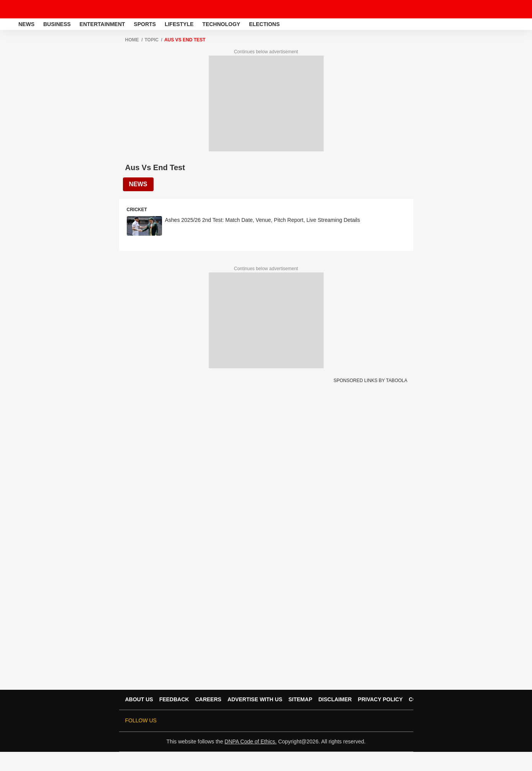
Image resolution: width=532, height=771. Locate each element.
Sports (145, 24)
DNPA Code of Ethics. (250, 741)
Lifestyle (179, 24)
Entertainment (102, 24)
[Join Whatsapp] (403, 721)
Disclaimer (335, 699)
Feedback (174, 699)
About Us (139, 699)
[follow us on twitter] (327, 721)
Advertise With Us (255, 699)
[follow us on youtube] (360, 721)
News (26, 24)
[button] (525, 23)
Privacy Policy (380, 699)
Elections (264, 24)
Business (57, 24)
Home (132, 40)
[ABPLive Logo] (26, 9)
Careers (208, 699)
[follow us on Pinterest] (381, 721)
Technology (221, 24)
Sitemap (300, 699)
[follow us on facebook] (338, 721)
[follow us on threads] (349, 721)
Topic (152, 40)
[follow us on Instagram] (370, 721)
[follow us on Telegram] (392, 721)
